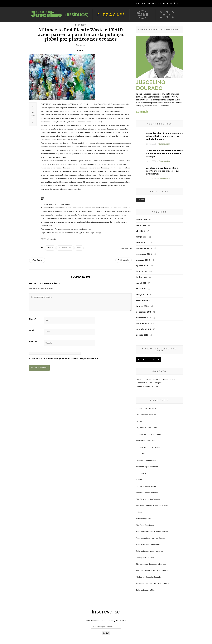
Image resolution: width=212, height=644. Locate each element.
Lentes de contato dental (146, 486)
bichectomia (155, 545)
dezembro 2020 (144, 248)
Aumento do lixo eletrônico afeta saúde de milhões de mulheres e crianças (165, 154)
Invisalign (140, 512)
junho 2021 (141, 220)
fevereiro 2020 (144, 300)
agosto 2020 (142, 266)
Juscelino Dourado (152, 499)
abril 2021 (141, 231)
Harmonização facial (144, 519)
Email (32, 330)
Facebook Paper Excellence (147, 493)
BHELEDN (147, 473)
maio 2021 (141, 225)
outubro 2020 (143, 260)
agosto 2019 (142, 335)
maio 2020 (141, 283)
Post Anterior (37, 260)
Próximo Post (124, 260)
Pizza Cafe (140, 454)
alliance (50, 248)
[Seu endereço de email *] (106, 627)
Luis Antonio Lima (149, 408)
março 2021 (142, 237)
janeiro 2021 (142, 243)
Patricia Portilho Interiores (146, 415)
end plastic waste (65, 248)
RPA (153, 590)
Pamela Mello (149, 558)
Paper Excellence (153, 441)
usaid (79, 248)
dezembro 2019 (144, 312)
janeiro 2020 (142, 306)
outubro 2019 (143, 323)
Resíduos (80, 45)
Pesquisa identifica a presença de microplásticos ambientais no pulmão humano (165, 136)
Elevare (139, 480)
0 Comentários (164, 144)
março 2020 (142, 294)
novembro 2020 (144, 254)
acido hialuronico (156, 551)
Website (33, 342)
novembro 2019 (144, 318)
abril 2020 (141, 289)
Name (33, 319)
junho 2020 (142, 277)
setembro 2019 (143, 329)
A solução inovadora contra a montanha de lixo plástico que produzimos (163, 171)
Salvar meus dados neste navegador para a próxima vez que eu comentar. (64, 359)
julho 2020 (141, 271)
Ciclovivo (139, 421)
